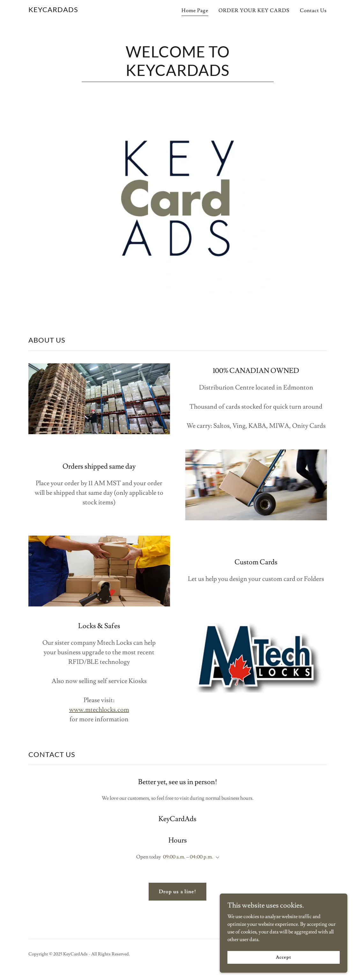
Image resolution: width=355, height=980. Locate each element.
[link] (53, 11)
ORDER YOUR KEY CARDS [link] (254, 11)
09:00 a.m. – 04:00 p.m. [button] (188, 857)
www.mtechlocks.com (99, 710)
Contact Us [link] (313, 11)
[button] (216, 857)
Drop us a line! (177, 892)
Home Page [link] (195, 11)
